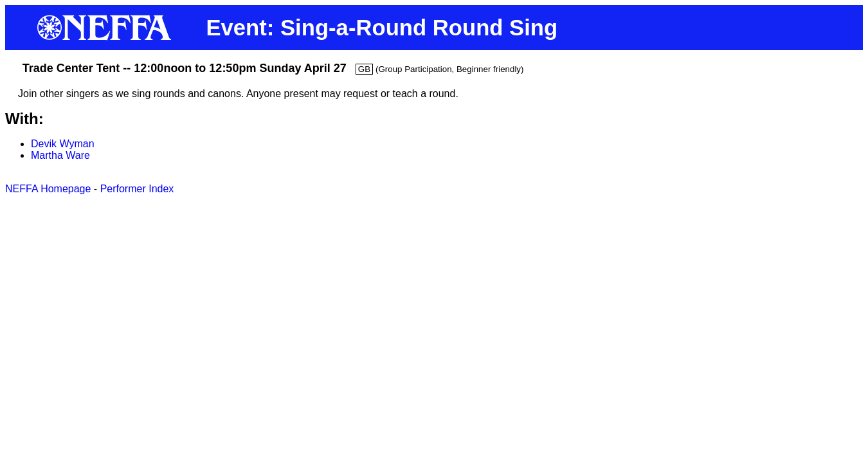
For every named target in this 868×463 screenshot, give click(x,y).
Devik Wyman (63, 144)
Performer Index (137, 189)
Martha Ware (60, 155)
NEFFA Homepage (48, 189)
